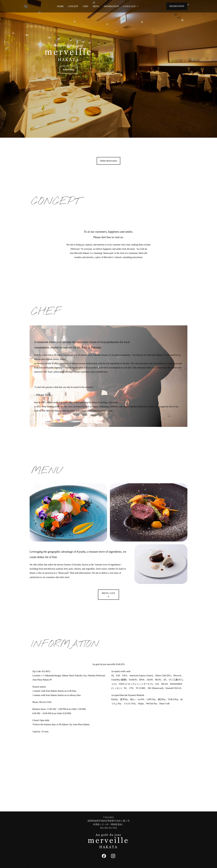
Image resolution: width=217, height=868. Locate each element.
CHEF (85, 6)
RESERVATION (177, 6)
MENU (96, 6)
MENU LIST (108, 593)
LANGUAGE (131, 6)
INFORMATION (111, 6)
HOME (60, 6)
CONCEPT (73, 6)
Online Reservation (108, 161)
